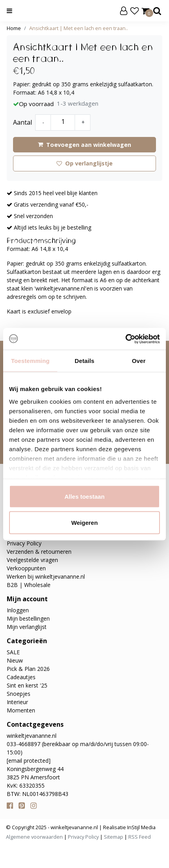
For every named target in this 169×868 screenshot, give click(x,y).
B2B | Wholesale (29, 585)
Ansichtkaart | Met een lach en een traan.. (79, 28)
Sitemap (114, 837)
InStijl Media (141, 827)
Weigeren (84, 522)
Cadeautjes (21, 677)
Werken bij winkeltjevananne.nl (46, 576)
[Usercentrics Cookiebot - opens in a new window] (125, 339)
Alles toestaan (84, 497)
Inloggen (18, 610)
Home (14, 28)
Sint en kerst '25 (27, 685)
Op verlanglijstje (84, 163)
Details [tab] (84, 361)
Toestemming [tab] (30, 361)
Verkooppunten (26, 568)
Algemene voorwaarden (34, 837)
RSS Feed (140, 837)
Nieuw (15, 660)
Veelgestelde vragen (32, 560)
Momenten (21, 710)
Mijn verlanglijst (27, 627)
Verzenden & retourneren (39, 552)
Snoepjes (19, 694)
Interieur (17, 702)
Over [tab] (139, 361)
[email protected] (29, 761)
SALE (13, 652)
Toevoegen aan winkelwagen (84, 145)
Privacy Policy (24, 543)
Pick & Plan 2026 (28, 669)
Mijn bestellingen (28, 618)
